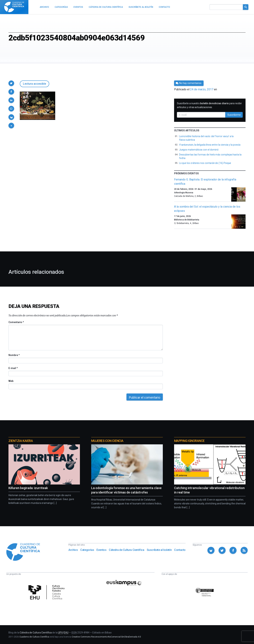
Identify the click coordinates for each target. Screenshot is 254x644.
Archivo (73, 550)
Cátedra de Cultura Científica (126, 550)
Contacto (180, 550)
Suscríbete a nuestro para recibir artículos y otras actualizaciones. (209, 105)
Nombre (14, 355)
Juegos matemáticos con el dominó (199, 150)
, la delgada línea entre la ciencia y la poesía (210, 145)
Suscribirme (234, 115)
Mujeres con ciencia (107, 441)
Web (11, 381)
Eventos (101, 550)
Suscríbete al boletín (159, 550)
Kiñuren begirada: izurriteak (28, 488)
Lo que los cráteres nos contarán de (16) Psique (205, 163)
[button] (11, 83)
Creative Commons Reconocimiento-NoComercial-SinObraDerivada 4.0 (106, 637)
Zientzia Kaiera (21, 441)
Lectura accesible (34, 84)
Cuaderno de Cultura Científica (34, 637)
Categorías (87, 550)
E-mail (13, 368)
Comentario (16, 322)
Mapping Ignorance (189, 441)
